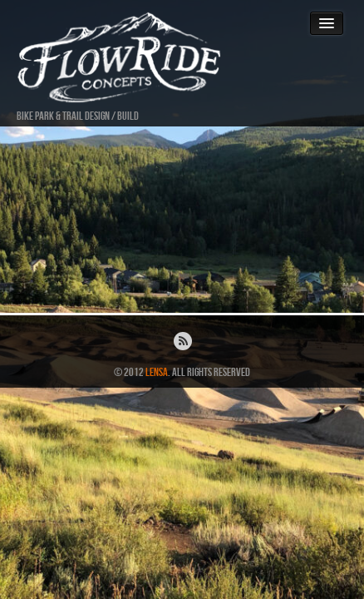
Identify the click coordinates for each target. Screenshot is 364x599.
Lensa (157, 372)
